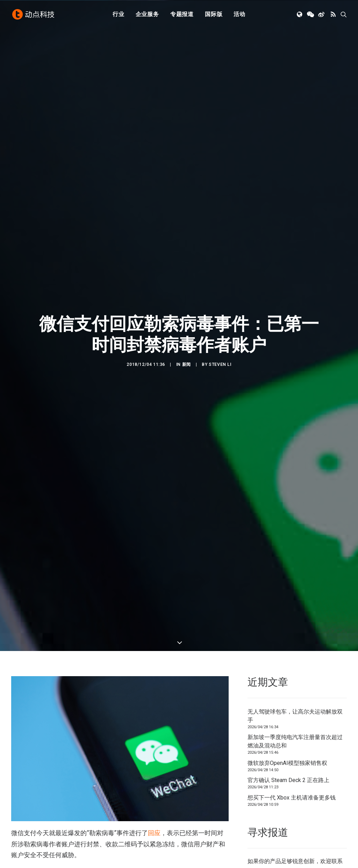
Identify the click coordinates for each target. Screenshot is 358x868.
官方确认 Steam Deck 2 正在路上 (288, 780)
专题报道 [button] (182, 15)
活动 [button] (239, 15)
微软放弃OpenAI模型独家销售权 (287, 763)
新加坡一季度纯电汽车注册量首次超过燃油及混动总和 (295, 741)
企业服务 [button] (147, 15)
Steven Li (220, 364)
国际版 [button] (214, 15)
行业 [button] (119, 15)
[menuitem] (119, 15)
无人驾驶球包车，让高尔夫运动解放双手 (295, 716)
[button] (300, 15)
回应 (154, 833)
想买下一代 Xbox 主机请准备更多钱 (292, 798)
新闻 (187, 364)
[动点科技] (34, 15)
